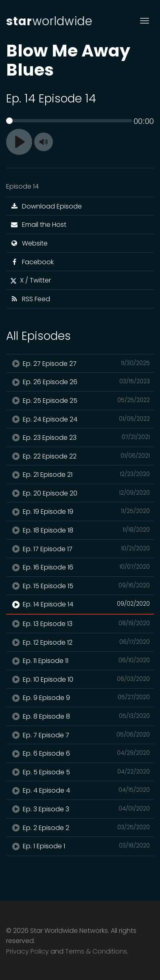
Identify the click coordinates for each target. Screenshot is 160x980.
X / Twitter (31, 280)
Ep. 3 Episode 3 (80, 809)
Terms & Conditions (96, 951)
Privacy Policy (27, 951)
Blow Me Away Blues (68, 60)
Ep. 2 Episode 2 (80, 828)
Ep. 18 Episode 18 (80, 530)
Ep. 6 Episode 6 (80, 753)
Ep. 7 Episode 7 (80, 735)
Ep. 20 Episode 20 (80, 493)
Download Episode (46, 206)
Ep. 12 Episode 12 (80, 642)
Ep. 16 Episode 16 (80, 567)
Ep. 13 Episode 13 (80, 624)
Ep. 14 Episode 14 (80, 604)
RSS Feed (30, 299)
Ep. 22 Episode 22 (80, 456)
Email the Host (38, 225)
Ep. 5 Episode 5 (80, 772)
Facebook (32, 262)
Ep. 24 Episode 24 (80, 419)
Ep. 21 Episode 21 (80, 474)
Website (29, 243)
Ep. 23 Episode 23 (80, 437)
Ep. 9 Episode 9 (80, 698)
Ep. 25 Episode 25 (80, 400)
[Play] (19, 142)
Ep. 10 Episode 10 (80, 679)
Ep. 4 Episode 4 (80, 790)
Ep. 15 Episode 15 (80, 586)
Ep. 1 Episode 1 (80, 846)
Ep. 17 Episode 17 (80, 549)
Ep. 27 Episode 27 (80, 363)
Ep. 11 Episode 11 (80, 661)
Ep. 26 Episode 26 (80, 382)
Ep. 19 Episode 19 (80, 511)
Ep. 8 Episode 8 (80, 716)
